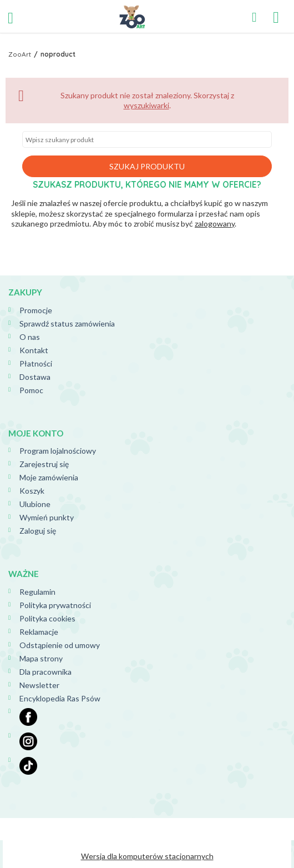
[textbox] (147, 139)
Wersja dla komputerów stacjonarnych (147, 856)
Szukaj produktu (147, 166)
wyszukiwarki (146, 105)
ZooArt (20, 54)
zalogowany (215, 224)
